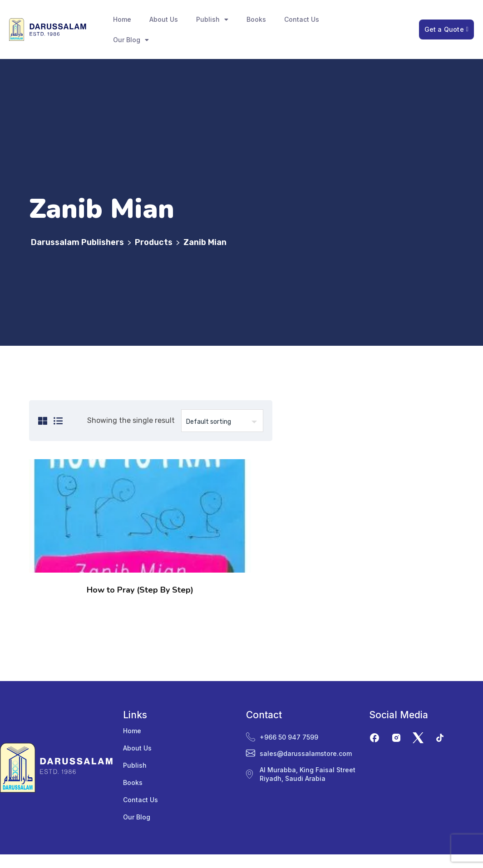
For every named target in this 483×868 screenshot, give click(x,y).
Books (256, 19)
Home (122, 19)
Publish (212, 20)
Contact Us (302, 19)
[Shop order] (222, 421)
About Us (164, 19)
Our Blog (131, 40)
